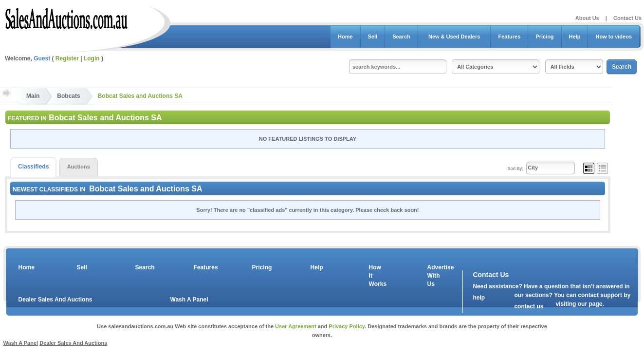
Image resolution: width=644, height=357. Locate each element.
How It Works (376, 276)
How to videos (614, 37)
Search (401, 37)
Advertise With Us (435, 276)
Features (509, 37)
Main (33, 96)
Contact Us (627, 18)
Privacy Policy (347, 326)
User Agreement (296, 326)
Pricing (544, 37)
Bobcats (68, 96)
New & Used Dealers (454, 37)
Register (67, 58)
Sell (373, 37)
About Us (587, 18)
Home (345, 37)
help (479, 298)
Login (92, 58)
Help (575, 37)
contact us (529, 306)
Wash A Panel (189, 300)
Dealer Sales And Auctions (55, 300)
